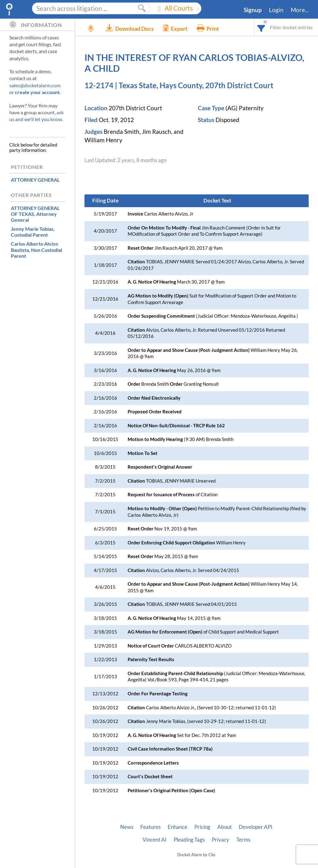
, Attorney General (35, 214)
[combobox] (261, 27)
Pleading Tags (189, 840)
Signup (253, 10)
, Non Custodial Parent (36, 250)
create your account (37, 92)
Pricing (202, 827)
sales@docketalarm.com (35, 85)
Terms (243, 840)
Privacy (220, 840)
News (127, 827)
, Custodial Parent (33, 232)
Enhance (177, 827)
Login (276, 10)
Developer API (256, 827)
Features (150, 827)
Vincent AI (154, 840)
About (225, 827)
